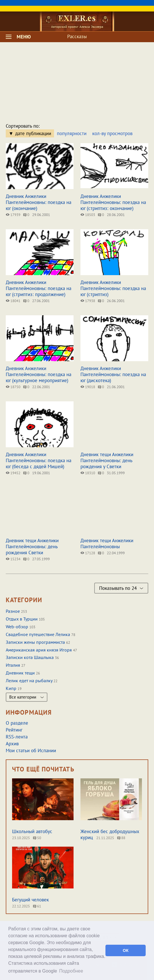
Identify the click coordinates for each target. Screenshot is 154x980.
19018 (88, 387)
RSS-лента (17, 737)
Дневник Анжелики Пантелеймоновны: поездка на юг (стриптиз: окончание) (113, 202)
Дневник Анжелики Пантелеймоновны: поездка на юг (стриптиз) (113, 288)
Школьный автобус (32, 831)
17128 (88, 553)
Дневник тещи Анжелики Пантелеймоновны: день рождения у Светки (107, 460)
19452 (13, 473)
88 (121, 838)
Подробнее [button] (71, 971)
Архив (12, 744)
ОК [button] (126, 950)
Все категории (27, 697)
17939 (13, 215)
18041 (13, 301)
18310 (88, 473)
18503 (88, 215)
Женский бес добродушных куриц (110, 834)
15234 (13, 559)
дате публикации (33, 133)
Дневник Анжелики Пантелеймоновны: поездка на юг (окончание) (38, 202)
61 (37, 906)
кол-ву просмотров (112, 133)
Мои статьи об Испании (31, 750)
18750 (13, 387)
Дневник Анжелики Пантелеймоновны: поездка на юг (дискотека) (113, 374)
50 (37, 838)
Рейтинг (14, 730)
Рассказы (77, 36)
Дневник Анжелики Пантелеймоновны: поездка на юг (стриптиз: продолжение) (38, 288)
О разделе (17, 723)
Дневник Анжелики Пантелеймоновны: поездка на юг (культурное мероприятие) (38, 374)
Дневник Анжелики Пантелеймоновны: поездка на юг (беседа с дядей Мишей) (38, 460)
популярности (72, 133)
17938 (88, 301)
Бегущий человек (30, 900)
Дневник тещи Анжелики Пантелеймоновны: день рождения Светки (32, 547)
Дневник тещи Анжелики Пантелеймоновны (107, 544)
